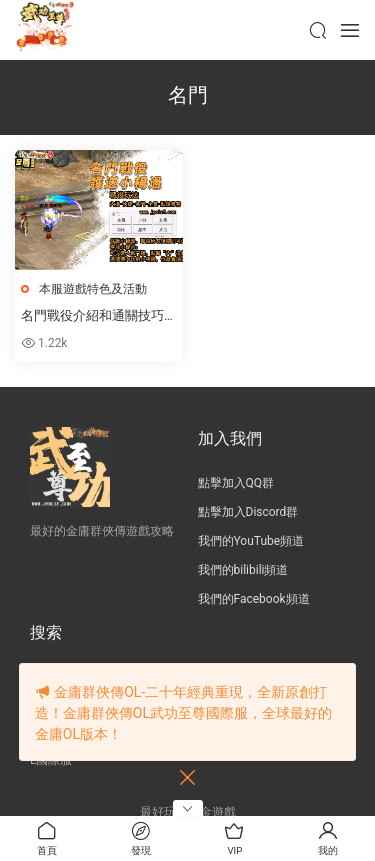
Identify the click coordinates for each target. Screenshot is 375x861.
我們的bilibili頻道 (243, 570)
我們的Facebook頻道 (254, 599)
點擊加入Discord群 (248, 512)
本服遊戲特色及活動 (93, 289)
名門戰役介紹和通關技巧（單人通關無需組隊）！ (92, 317)
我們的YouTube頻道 (251, 541)
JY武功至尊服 (45, 30)
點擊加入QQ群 (236, 483)
